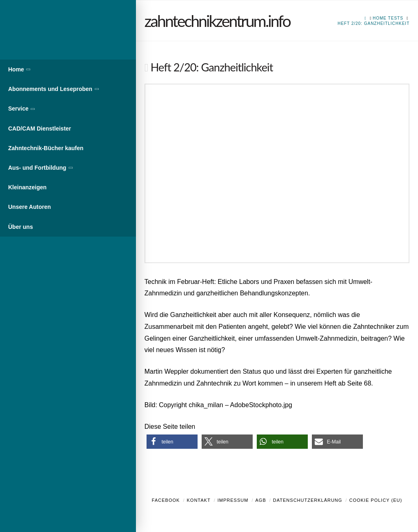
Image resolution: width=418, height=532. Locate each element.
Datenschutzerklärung (308, 500)
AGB (260, 500)
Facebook (166, 500)
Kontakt (199, 500)
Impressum (233, 500)
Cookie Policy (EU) (376, 500)
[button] (172, 442)
